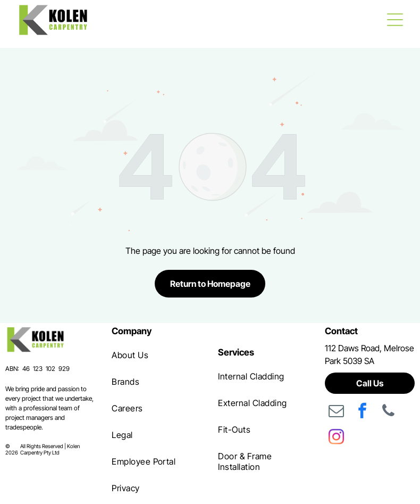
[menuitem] (157, 355)
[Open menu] (395, 20)
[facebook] (363, 412)
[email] (337, 412)
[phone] (389, 412)
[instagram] (337, 438)
